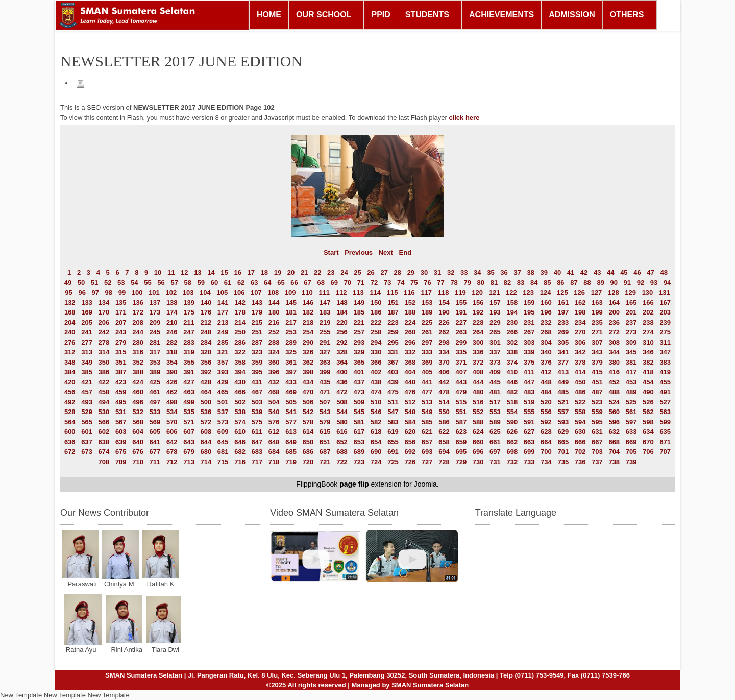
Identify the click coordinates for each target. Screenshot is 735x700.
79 (467, 283)
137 (155, 303)
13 (198, 272)
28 (398, 272)
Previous (359, 252)
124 (546, 292)
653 (359, 442)
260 (410, 332)
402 (376, 372)
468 (274, 392)
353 (155, 362)
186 (376, 312)
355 (189, 362)
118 (444, 292)
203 (665, 312)
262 (444, 332)
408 (478, 372)
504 (274, 402)
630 (580, 432)
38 (530, 272)
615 (325, 432)
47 (650, 272)
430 (240, 382)
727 (427, 462)
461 (155, 392)
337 (495, 352)
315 (121, 352)
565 (87, 422)
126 (579, 292)
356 (206, 362)
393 (223, 372)
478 (444, 392)
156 (478, 303)
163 (597, 303)
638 (104, 442)
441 (427, 382)
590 (512, 422)
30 (424, 272)
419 (665, 372)
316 (138, 352)
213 (223, 322)
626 (512, 432)
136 (138, 303)
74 (401, 283)
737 (597, 462)
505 (291, 402)
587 (461, 422)
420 (70, 382)
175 (189, 312)
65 (281, 283)
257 (359, 332)
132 (70, 303)
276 (70, 342)
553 (495, 412)
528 (70, 412)
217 (291, 322)
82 (507, 283)
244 (138, 332)
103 (188, 292)
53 (121, 283)
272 (614, 332)
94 (667, 283)
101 (154, 292)
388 (138, 372)
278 (104, 342)
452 (614, 382)
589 (495, 422)
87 (574, 283)
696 (478, 452)
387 (121, 372)
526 (648, 402)
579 (325, 422)
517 (495, 402)
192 (478, 312)
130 (648, 292)
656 (410, 442)
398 (308, 372)
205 (87, 322)
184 (342, 312)
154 (444, 303)
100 (137, 292)
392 (206, 372)
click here (464, 118)
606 (172, 432)
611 (257, 432)
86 (560, 283)
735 (563, 462)
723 (359, 462)
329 (359, 352)
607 (189, 432)
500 (206, 402)
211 (189, 322)
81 (494, 283)
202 (648, 312)
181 (291, 312)
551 (461, 412)
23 (331, 272)
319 (189, 352)
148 (342, 303)
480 (478, 392)
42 (584, 272)
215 (257, 322)
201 (631, 312)
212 (206, 322)
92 (641, 283)
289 (291, 342)
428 (206, 382)
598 (648, 422)
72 (374, 283)
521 (563, 402)
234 (580, 322)
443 (461, 382)
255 (325, 332)
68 (321, 283)
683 (257, 452)
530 (104, 412)
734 (546, 462)
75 (414, 283)
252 (274, 332)
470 (308, 392)
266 (512, 332)
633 (631, 432)
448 (546, 382)
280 (138, 342)
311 (665, 342)
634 (648, 432)
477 (427, 392)
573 (223, 422)
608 (206, 432)
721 (325, 462)
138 (172, 303)
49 (68, 283)
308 (614, 342)
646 (240, 442)
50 (81, 283)
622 (444, 432)
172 (138, 312)
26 (371, 272)
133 (87, 303)
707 (665, 452)
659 (461, 442)
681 (223, 452)
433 (291, 382)
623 (461, 432)
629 (563, 432)
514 (444, 402)
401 (359, 372)
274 (648, 332)
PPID (381, 15)
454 (648, 382)
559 (597, 412)
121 (495, 292)
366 (376, 362)
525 (631, 402)
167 (665, 303)
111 (324, 292)
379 (597, 362)
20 (291, 272)
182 (308, 312)
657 (427, 442)
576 (274, 422)
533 (155, 412)
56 (161, 283)
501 (223, 402)
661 (495, 442)
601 (87, 432)
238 (648, 322)
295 (393, 342)
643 (189, 442)
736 (580, 462)
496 (138, 402)
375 (529, 362)
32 (451, 272)
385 (87, 372)
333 (427, 352)
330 (376, 352)
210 (172, 322)
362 (308, 362)
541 (291, 412)
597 (631, 422)
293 (359, 342)
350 (104, 362)
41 (571, 272)
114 (375, 292)
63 (254, 283)
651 (325, 442)
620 (410, 432)
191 (461, 312)
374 (512, 362)
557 (563, 412)
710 (138, 462)
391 (189, 372)
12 (184, 272)
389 (155, 372)
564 (70, 422)
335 (461, 352)
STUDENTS (427, 15)
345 (631, 352)
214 (240, 322)
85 (547, 283)
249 (223, 332)
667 (597, 442)
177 (223, 312)
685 (291, 452)
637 (87, 442)
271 (597, 332)
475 (393, 392)
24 (344, 272)
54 (134, 283)
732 (512, 462)
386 (104, 372)
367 (393, 362)
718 (274, 462)
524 (614, 402)
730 (478, 462)
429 (223, 382)
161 (563, 303)
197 (563, 312)
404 (410, 372)
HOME (269, 15)
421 (87, 382)
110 (307, 292)
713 (189, 462)
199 (597, 312)
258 (376, 332)
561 (631, 412)
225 (427, 322)
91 (627, 283)
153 (427, 303)
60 (214, 283)
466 (240, 392)
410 (512, 372)
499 (189, 402)
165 (631, 303)
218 (308, 322)
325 (291, 352)
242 (104, 332)
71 (361, 283)
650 (308, 442)
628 (546, 432)
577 (291, 422)
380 (614, 362)
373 (495, 362)
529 (87, 412)
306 (580, 342)
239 (665, 322)
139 (189, 303)
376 (546, 362)
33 (464, 272)
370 (444, 362)
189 (427, 312)
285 (223, 342)
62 (241, 283)
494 (104, 402)
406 (444, 372)
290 (308, 342)
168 (70, 312)
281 (155, 342)
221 (359, 322)
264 (478, 332)
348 (70, 362)
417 (631, 372)
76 (427, 283)
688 (342, 452)
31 (437, 272)
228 (478, 322)
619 (393, 432)
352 (138, 362)
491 (665, 392)
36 (504, 272)
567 (121, 422)
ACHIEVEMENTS (501, 15)
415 (597, 372)
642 (172, 442)
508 (342, 402)
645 (223, 442)
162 (580, 303)
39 (544, 272)
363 (325, 362)
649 (291, 442)
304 (546, 342)
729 (461, 462)
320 (206, 352)
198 (580, 312)
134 (104, 303)
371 (461, 362)
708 (104, 462)
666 (580, 442)
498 (172, 402)
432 (274, 382)
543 (325, 412)
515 (461, 402)
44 (610, 272)
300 (478, 342)
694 (444, 452)
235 (597, 322)
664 (546, 442)
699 (529, 452)
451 (597, 382)
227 (461, 322)
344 (614, 352)
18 (264, 272)
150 (376, 303)
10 (158, 272)
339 (529, 352)
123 (528, 292)
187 (393, 312)
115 (393, 292)
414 (580, 372)
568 (138, 422)
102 (171, 292)
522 (580, 402)
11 (171, 272)
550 (444, 412)
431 (257, 382)
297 (427, 342)
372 (478, 362)
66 (294, 283)
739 (631, 462)
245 (155, 332)
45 (624, 272)
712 (172, 462)
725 (393, 462)
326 (308, 352)
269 (563, 332)
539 (257, 412)
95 (68, 292)
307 (597, 342)
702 (580, 452)
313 (87, 352)
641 (155, 442)
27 (384, 272)
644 (206, 442)
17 (251, 272)
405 (427, 372)
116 (409, 292)
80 (481, 283)
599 (665, 422)
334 (444, 352)
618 (376, 432)
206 (104, 322)
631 (597, 432)
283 (189, 342)
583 (393, 422)
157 (495, 303)
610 (240, 432)
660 (478, 442)
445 (495, 382)
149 (359, 303)
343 (597, 352)
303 (529, 342)
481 (495, 392)
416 (614, 372)
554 (512, 412)
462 (172, 392)
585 (427, 422)
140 (206, 303)
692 (410, 452)
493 (87, 402)
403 (393, 372)
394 (240, 372)
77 (440, 283)
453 (631, 382)
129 (630, 292)
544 (342, 412)
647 (257, 442)
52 (108, 283)
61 (228, 283)
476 (410, 392)
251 (257, 332)
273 (631, 332)
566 (104, 422)
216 (274, 322)
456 (70, 392)
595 (597, 422)
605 (155, 432)
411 (529, 372)
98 (109, 292)
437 (359, 382)
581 (359, 422)
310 (648, 342)
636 (70, 442)
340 (546, 352)
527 (665, 402)
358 (240, 362)
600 (70, 432)
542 (308, 412)
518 (512, 402)
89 (600, 283)
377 (563, 362)
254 (308, 332)
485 (563, 392)
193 (495, 312)
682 (240, 452)
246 (172, 332)
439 (393, 382)
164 (614, 303)
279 (121, 342)
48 (664, 272)
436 (342, 382)
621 (427, 432)
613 (291, 432)
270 (580, 332)
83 (521, 283)
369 (427, 362)
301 (495, 342)
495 (121, 402)
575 (257, 422)
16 (237, 272)
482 (512, 392)
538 (240, 412)
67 (307, 283)
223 (393, 322)
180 (274, 312)
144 (274, 303)
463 (189, 392)
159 (529, 303)
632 (614, 432)
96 (82, 292)
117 (426, 292)
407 (461, 372)
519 (529, 402)
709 (121, 462)
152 (410, 303)
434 (308, 382)
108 (273, 292)
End (406, 252)
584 (410, 422)
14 (211, 272)
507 (325, 402)
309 (631, 342)
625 (495, 432)
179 (257, 312)
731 (495, 462)
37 (517, 272)
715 (223, 462)
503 (257, 402)
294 (376, 342)
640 (138, 442)
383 (665, 362)
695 (461, 452)
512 (410, 402)
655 (393, 442)
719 (291, 462)
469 (291, 392)
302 (512, 342)
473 (359, 392)
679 (189, 452)
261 (427, 332)
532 (138, 412)
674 (104, 452)
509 (359, 402)
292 (342, 342)
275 (665, 332)
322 (240, 352)
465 (223, 392)
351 (121, 362)
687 (325, 452)
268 (546, 332)
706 (648, 452)
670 (648, 442)
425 (155, 382)
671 (665, 442)
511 (393, 402)
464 (206, 392)
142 (240, 303)
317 (155, 352)
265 (495, 332)
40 (557, 272)
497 (155, 402)
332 (410, 352)
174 (172, 312)
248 (206, 332)
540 (274, 412)
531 (121, 412)
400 (342, 372)
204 (70, 322)
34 (477, 272)
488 (614, 392)
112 (341, 292)
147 (325, 303)
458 (104, 392)
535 (189, 412)
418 (648, 372)
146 (308, 303)
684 (274, 452)
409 (495, 372)
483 (529, 392)
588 (478, 422)
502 (240, 402)
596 (614, 422)
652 (342, 442)
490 (648, 392)
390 (172, 372)
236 (614, 322)
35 (491, 272)
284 (206, 342)
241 (87, 332)
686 (308, 452)
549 (427, 412)
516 (478, 402)
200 (614, 312)
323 (257, 352)
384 (70, 372)
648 (274, 442)
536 (206, 412)
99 (122, 292)
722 (342, 462)
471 (325, 392)
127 (597, 292)
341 (563, 352)
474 (376, 392)
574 (240, 422)
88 (587, 283)
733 (529, 462)
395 (257, 372)
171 (121, 312)
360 (274, 362)
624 (478, 432)
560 (614, 412)
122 (511, 292)
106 (239, 292)
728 (444, 462)
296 (410, 342)
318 (172, 352)
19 (278, 272)
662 (512, 442)
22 (317, 272)
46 (637, 272)
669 (631, 442)
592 (546, 422)
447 (529, 382)
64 (267, 283)
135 (121, 303)
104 (205, 292)
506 (308, 402)
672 (70, 452)
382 (648, 362)
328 (342, 352)
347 (665, 352)
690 (376, 452)
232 (546, 322)
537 (223, 412)
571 (189, 422)
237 (631, 322)
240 (70, 332)
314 (104, 352)
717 (257, 462)
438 (376, 382)
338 (512, 352)
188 (410, 312)
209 (155, 322)
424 (138, 382)
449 (563, 382)
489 (631, 392)
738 (614, 462)
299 (461, 342)
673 (87, 452)
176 (206, 312)
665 (563, 442)
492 (70, 402)
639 (121, 442)
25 (357, 272)
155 (461, 303)
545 (359, 412)
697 (495, 452)
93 (654, 283)
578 (308, 422)
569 (155, 422)
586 (444, 422)
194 (512, 312)
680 (206, 452)
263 (461, 332)
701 (563, 452)
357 (223, 362)
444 (478, 382)
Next (386, 252)
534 (172, 412)
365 (359, 362)
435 (325, 382)
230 (512, 322)
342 (580, 352)
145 (291, 303)
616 (342, 432)
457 (87, 392)
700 (546, 452)
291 (325, 342)
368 (410, 362)
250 (240, 332)
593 (563, 422)
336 (478, 352)
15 (224, 272)
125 (562, 292)
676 (138, 452)
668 (614, 442)
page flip (354, 484)
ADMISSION (572, 15)
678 (172, 452)
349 (87, 362)
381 (631, 362)
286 (240, 342)
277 (87, 342)
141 (223, 303)
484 (546, 392)
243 (121, 332)
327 (325, 352)
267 (529, 332)
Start (331, 252)
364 (342, 362)
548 (410, 412)
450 (580, 382)
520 (546, 402)
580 (342, 422)
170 (104, 312)
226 (444, 322)
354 (172, 362)
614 (308, 432)
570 (172, 422)
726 (410, 462)
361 (291, 362)
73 (387, 283)
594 (580, 422)
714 (206, 462)
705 (631, 452)
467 (257, 392)
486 (580, 392)
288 (274, 342)
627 (529, 432)
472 (342, 392)
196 (546, 312)
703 (597, 452)
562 (648, 412)
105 (222, 292)
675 (121, 452)
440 (410, 382)
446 (512, 382)
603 (121, 432)
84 (534, 283)
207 (121, 322)
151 (393, 303)
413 (563, 372)
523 (597, 402)
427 (189, 382)
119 (460, 292)
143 (257, 303)
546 (376, 412)
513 (427, 402)
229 (495, 322)
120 (477, 292)
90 (614, 283)
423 (121, 382)
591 (529, 422)
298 (444, 342)
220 (342, 322)
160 (546, 303)
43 (597, 272)
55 (148, 283)
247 (189, 332)
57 (174, 283)
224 (410, 322)
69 (334, 283)
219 (325, 322)
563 (665, 412)
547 (393, 412)
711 (155, 462)
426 (172, 382)
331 (393, 352)
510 (376, 402)
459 (121, 392)
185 (359, 312)
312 (70, 352)
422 (104, 382)
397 (291, 372)
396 (274, 372)
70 (348, 283)
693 (427, 452)
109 (290, 292)
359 (257, 362)
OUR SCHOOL (324, 15)
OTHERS (627, 15)
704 (614, 452)
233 (563, 322)
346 (648, 352)
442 (444, 382)
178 (240, 312)
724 (376, 462)
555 (529, 412)
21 (304, 272)
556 (546, 412)
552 (478, 412)
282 (172, 342)
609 (223, 432)
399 (325, 372)
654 (376, 442)
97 (95, 292)
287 (257, 342)
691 (393, 452)
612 (274, 432)
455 (665, 382)
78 (454, 283)
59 (201, 283)
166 (648, 303)
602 (104, 432)
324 (274, 352)
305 (563, 342)
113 (358, 292)
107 (256, 292)
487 (597, 392)
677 (155, 452)
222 (376, 322)
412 (546, 372)
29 (411, 272)
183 (325, 312)
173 (155, 312)
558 (580, 412)
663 (529, 442)
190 (444, 312)
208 (138, 322)
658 (444, 442)
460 (138, 392)
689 (359, 452)
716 (240, 462)
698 (512, 452)
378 (580, 362)
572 (206, 422)
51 (94, 283)
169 (87, 312)
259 (393, 332)
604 (138, 432)
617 (359, 432)
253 (291, 332)
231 (529, 322)
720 (308, 462)
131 (665, 292)
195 (529, 312)
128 (614, 292)
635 (665, 432)
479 (461, 392)
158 (512, 303)
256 (342, 332)
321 (223, 352)
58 (188, 283)
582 (376, 422)
